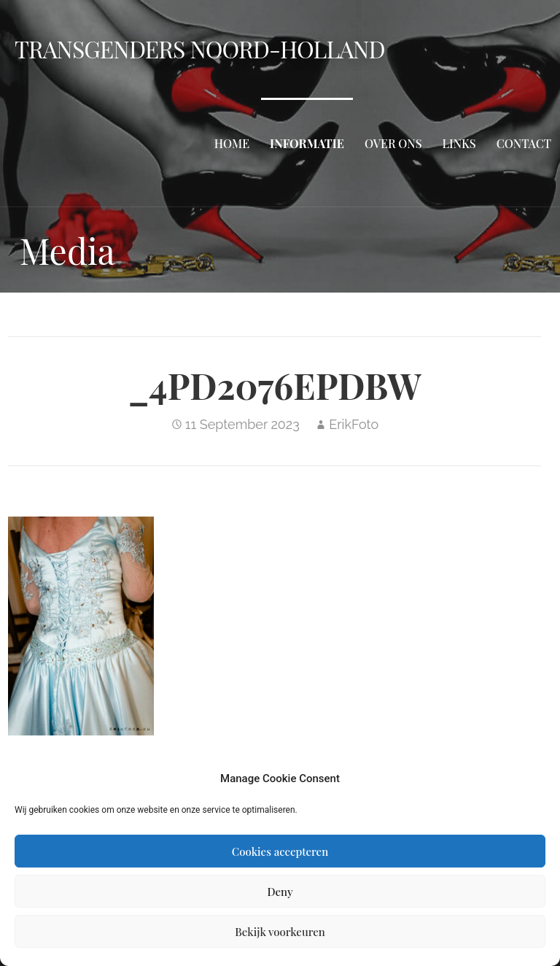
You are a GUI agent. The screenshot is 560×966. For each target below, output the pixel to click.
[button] (81, 626)
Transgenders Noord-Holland (200, 49)
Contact (524, 143)
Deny (280, 892)
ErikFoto (354, 424)
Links (459, 143)
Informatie (307, 143)
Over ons (393, 143)
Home (232, 143)
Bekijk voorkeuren (280, 932)
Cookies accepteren (280, 851)
